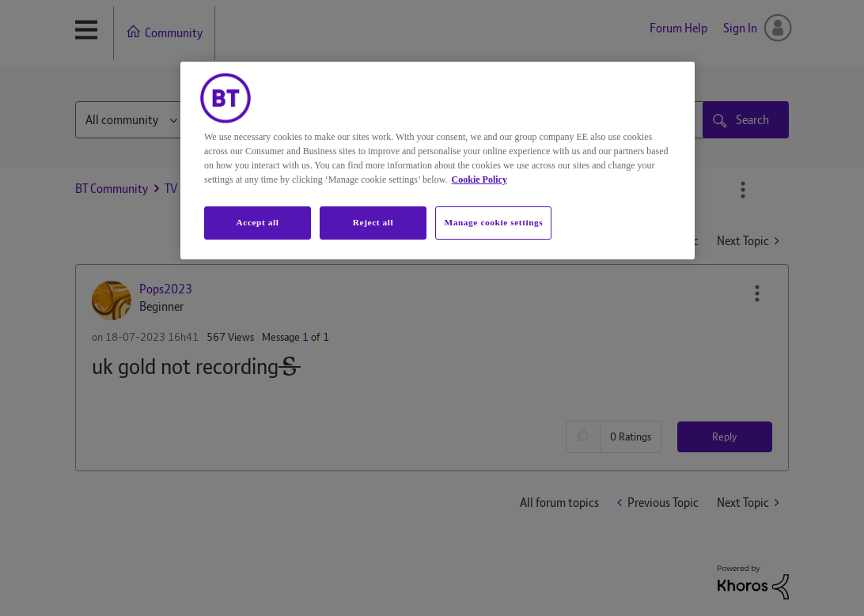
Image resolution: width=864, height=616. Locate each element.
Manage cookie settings (493, 222)
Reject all (373, 222)
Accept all (257, 222)
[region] (438, 161)
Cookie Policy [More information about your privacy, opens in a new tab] (479, 180)
